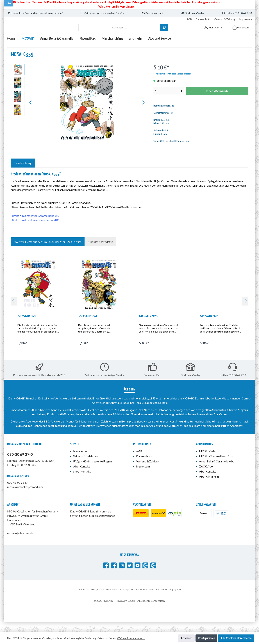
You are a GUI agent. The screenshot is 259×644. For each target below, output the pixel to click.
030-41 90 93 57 (17, 493)
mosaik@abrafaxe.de (20, 543)
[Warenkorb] (241, 32)
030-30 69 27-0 (20, 464)
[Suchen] (164, 32)
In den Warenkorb (217, 101)
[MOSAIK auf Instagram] (122, 576)
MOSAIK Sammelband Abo (216, 466)
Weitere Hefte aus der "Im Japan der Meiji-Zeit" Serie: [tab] (48, 252)
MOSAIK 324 (88, 326)
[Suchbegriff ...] (119, 32)
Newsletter (80, 461)
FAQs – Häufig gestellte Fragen (93, 471)
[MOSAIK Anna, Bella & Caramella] (114, 576)
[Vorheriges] (31, 113)
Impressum (246, 19)
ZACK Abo (206, 476)
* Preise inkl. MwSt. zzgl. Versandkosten (172, 84)
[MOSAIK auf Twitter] (130, 576)
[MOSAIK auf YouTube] (138, 576)
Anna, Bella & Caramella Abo (217, 471)
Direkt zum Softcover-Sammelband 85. (35, 226)
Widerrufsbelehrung (86, 466)
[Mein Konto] (213, 32)
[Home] (11, 48)
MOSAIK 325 (148, 326)
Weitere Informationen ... (131, 638)
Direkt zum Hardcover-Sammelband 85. (35, 230)
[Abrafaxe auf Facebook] (106, 576)
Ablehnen (186, 638)
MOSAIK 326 (209, 326)
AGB (189, 19)
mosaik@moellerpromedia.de (25, 497)
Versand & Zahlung (225, 19)
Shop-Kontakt (82, 481)
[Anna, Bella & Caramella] (153, 576)
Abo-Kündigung (209, 486)
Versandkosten (138, 599)
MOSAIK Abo (208, 461)
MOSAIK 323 (27, 326)
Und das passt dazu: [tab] (101, 252)
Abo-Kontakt (82, 476)
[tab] (23, 173)
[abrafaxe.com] (145, 576)
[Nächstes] (143, 113)
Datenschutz (203, 19)
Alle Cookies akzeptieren (236, 638)
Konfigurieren (206, 638)
